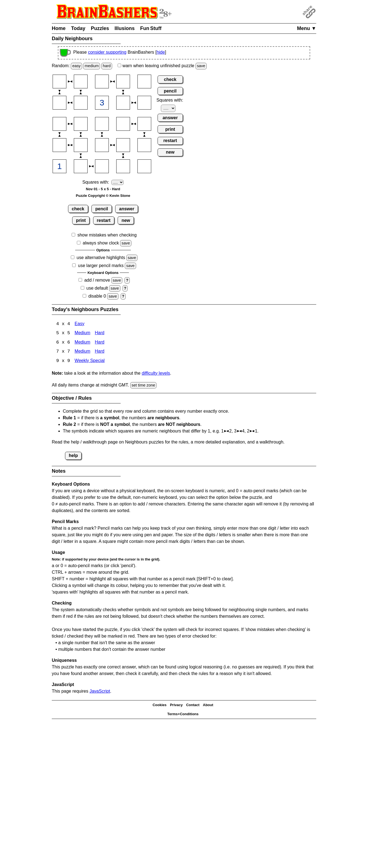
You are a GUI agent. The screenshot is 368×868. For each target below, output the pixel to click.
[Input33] (102, 124)
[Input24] (123, 103)
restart (104, 220)
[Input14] (123, 81)
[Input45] (144, 145)
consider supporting (107, 52)
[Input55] (144, 166)
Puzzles (100, 28)
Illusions (125, 28)
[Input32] (81, 124)
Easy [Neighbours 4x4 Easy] (80, 324)
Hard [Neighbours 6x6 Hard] (100, 343)
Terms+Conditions (183, 715)
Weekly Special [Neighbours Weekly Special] (90, 362)
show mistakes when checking (107, 235)
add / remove (97, 280)
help (73, 456)
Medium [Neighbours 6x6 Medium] (82, 343)
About (208, 706)
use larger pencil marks (101, 266)
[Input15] (144, 81)
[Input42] (81, 145)
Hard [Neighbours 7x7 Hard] (100, 352)
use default (97, 288)
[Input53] (102, 166)
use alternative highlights (101, 258)
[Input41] (59, 145)
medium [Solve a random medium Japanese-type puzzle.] (92, 66)
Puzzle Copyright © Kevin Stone (103, 196)
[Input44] (123, 145)
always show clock (101, 243)
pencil (102, 209)
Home (59, 28)
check (78, 209)
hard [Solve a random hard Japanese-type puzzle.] (107, 66)
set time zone (144, 386)
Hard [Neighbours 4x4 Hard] (100, 334)
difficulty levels (156, 374)
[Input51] (59, 166)
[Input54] (123, 166)
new (126, 220)
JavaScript (100, 692)
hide (161, 52)
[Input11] (59, 81)
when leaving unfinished (162, 66)
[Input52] (81, 166)
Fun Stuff (151, 28)
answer (127, 209)
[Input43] (102, 145)
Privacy (176, 706)
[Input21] (59, 103)
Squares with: (96, 182)
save (201, 66)
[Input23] (102, 103)
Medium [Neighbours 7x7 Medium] (82, 352)
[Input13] (102, 81)
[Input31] (59, 124)
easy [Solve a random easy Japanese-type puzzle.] (76, 66)
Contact (193, 706)
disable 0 (97, 296)
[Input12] (81, 81)
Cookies (160, 706)
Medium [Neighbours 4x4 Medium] (82, 334)
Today (78, 28)
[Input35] (144, 124)
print (81, 220)
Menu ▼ (307, 28)
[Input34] (123, 124)
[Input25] (144, 103)
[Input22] (81, 103)
